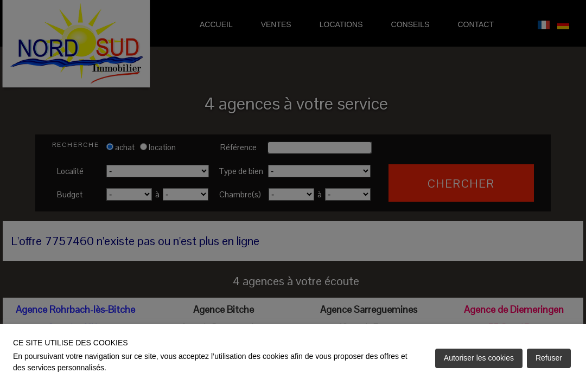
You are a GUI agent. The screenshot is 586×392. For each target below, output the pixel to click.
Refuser (549, 358)
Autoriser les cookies (479, 358)
